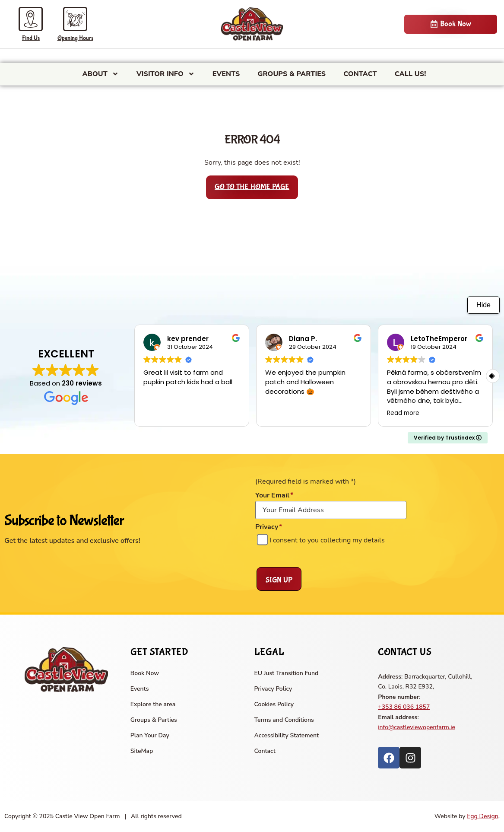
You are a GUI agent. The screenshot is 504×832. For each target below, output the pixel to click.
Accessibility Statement (287, 735)
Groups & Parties (292, 74)
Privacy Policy (273, 689)
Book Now (145, 673)
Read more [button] (403, 413)
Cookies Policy (274, 704)
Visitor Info (166, 74)
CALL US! (410, 74)
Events (226, 74)
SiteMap (142, 751)
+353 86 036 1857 (404, 707)
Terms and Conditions (284, 720)
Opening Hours (75, 38)
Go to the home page (252, 187)
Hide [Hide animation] (483, 305)
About (101, 74)
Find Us (31, 38)
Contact (360, 74)
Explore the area (153, 704)
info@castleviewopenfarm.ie (417, 727)
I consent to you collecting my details (327, 540)
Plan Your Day (150, 735)
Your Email (274, 495)
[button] (493, 376)
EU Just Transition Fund (287, 673)
